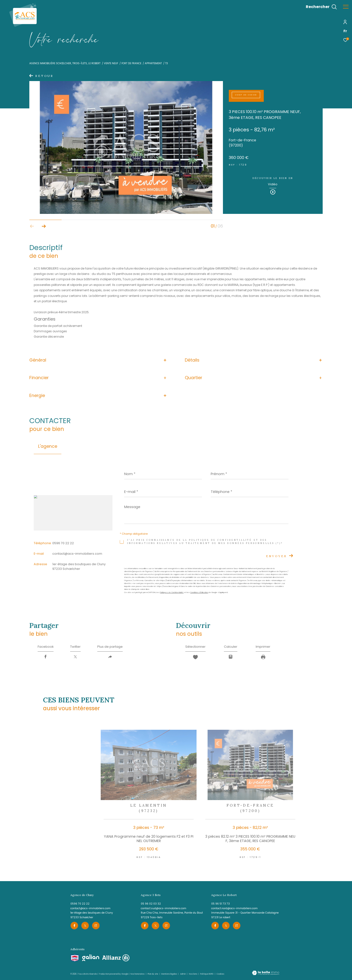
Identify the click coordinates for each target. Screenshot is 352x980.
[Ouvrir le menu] (346, 7)
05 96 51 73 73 (220, 904)
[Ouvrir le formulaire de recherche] (321, 7)
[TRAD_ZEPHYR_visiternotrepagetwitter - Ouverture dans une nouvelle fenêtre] (85, 926)
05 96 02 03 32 (151, 904)
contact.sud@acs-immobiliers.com (164, 908)
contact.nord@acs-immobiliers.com (234, 908)
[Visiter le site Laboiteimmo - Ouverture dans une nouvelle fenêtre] (266, 973)
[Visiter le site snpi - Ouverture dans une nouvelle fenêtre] (75, 958)
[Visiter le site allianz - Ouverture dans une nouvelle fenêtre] (116, 958)
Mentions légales (169, 974)
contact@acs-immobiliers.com (77, 554)
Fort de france (131, 63)
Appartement (153, 63)
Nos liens (193, 974)
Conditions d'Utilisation (199, 592)
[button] (44, 226)
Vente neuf (111, 63)
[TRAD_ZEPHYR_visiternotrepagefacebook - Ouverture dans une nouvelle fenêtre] (74, 926)
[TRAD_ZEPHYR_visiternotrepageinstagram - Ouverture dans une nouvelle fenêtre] (96, 926)
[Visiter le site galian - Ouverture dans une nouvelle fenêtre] (91, 958)
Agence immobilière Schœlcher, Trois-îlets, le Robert (65, 63)
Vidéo (273, 185)
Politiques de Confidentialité (172, 592)
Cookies (220, 974)
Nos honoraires (137, 974)
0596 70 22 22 (63, 543)
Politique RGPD (207, 974)
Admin (183, 974)
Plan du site (153, 974)
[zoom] (126, 213)
